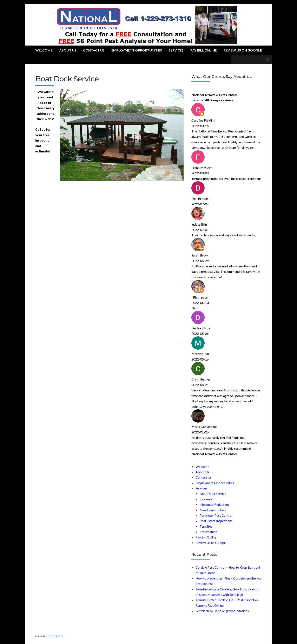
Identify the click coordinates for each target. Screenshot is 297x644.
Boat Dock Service (213, 494)
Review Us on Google (243, 50)
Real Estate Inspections (216, 521)
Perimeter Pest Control (216, 515)
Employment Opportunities (137, 50)
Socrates (57, 636)
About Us (68, 50)
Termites (206, 526)
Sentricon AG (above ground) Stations (222, 611)
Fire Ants (206, 499)
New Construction (213, 510)
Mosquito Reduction (214, 504)
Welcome (44, 50)
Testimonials (209, 532)
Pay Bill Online (204, 50)
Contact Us (94, 50)
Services (176, 50)
